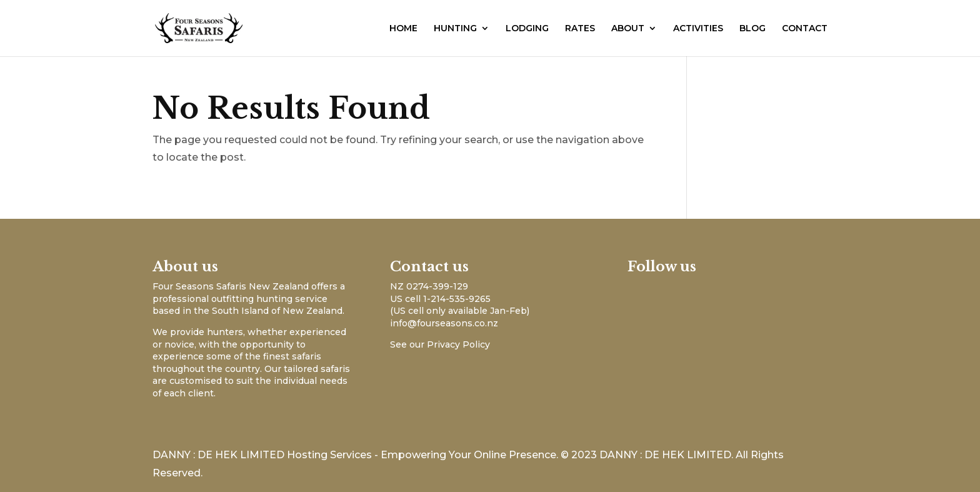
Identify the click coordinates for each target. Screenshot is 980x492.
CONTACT (805, 29)
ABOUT (628, 29)
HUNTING (455, 29)
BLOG (752, 29)
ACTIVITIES (698, 29)
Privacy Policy (458, 344)
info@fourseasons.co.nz (444, 323)
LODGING (527, 29)
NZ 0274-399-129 (429, 286)
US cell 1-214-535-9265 (440, 299)
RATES (580, 29)
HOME (403, 29)
